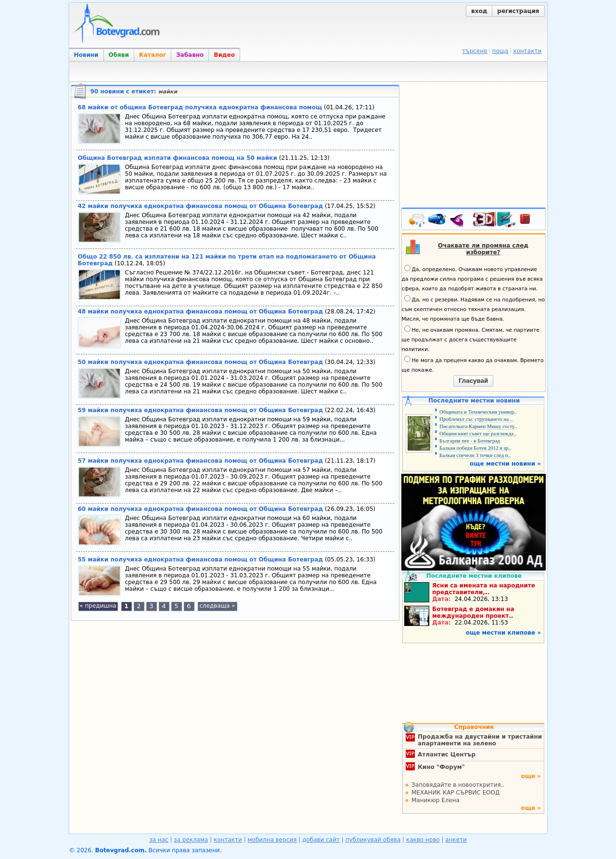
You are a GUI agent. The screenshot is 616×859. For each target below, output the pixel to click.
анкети (456, 840)
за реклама (191, 840)
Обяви (119, 55)
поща (500, 51)
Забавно (190, 55)
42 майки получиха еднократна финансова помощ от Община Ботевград (201, 206)
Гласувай (473, 381)
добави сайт (321, 840)
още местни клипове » (503, 633)
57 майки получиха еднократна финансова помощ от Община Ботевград (201, 461)
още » (531, 776)
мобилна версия (272, 840)
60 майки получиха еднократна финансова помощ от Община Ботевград (201, 509)
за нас (159, 840)
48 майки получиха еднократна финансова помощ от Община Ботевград (201, 312)
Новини (86, 55)
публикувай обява (373, 840)
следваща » (217, 606)
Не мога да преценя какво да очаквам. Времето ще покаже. (473, 364)
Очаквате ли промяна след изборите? (483, 249)
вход (479, 11)
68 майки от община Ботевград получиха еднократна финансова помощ (200, 107)
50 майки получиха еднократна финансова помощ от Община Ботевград (201, 362)
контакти (527, 51)
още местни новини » (505, 464)
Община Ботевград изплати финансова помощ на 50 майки (178, 158)
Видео (224, 55)
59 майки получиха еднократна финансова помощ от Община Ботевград (201, 410)
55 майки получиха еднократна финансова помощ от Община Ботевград (201, 560)
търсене (475, 51)
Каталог (153, 55)
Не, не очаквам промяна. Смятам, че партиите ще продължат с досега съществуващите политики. (471, 339)
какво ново (423, 840)
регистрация (518, 11)
